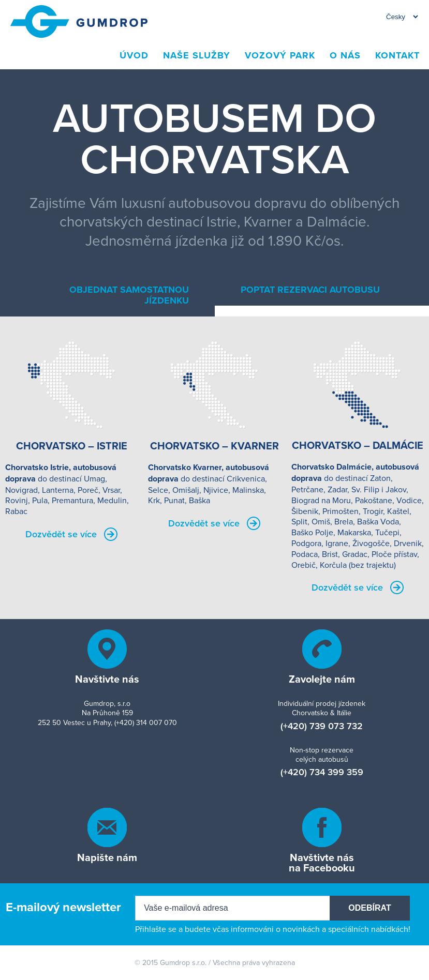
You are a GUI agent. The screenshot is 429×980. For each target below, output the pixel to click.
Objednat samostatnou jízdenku (129, 295)
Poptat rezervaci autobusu (310, 290)
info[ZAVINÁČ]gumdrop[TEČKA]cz (107, 827)
